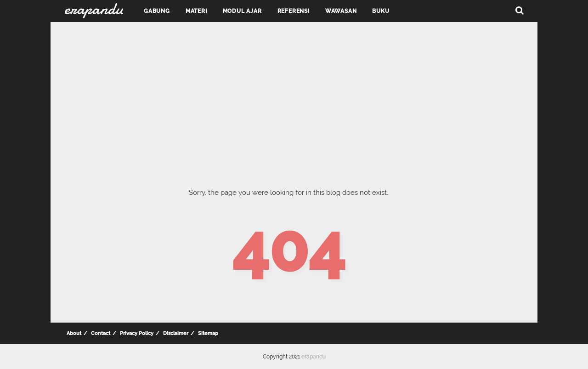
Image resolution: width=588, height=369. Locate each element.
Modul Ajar (242, 11)
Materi (196, 11)
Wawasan (341, 11)
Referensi (294, 11)
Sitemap (208, 333)
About (74, 333)
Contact (101, 333)
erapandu (314, 357)
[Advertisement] (294, 97)
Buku (381, 11)
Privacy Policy (137, 333)
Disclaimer (176, 333)
